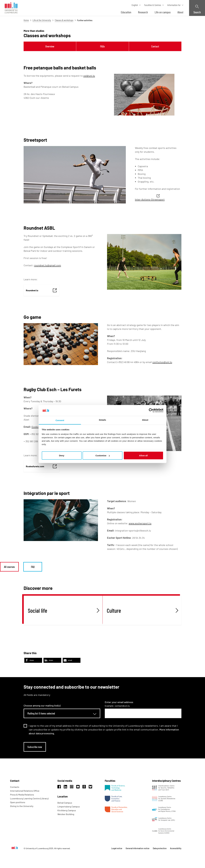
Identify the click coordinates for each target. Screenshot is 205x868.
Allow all (143, 456)
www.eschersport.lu (140, 523)
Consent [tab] (60, 420)
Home (26, 20)
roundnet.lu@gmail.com (47, 265)
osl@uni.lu (89, 76)
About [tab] (145, 420)
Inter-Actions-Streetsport (150, 199)
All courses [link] (9, 567)
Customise (103, 456)
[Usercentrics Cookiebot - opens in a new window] (151, 410)
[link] (41, 290)
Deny (62, 456)
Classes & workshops (64, 20)
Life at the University (42, 20)
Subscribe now (35, 747)
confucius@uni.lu (162, 362)
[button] (33, 660)
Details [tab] (102, 420)
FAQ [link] (33, 567)
